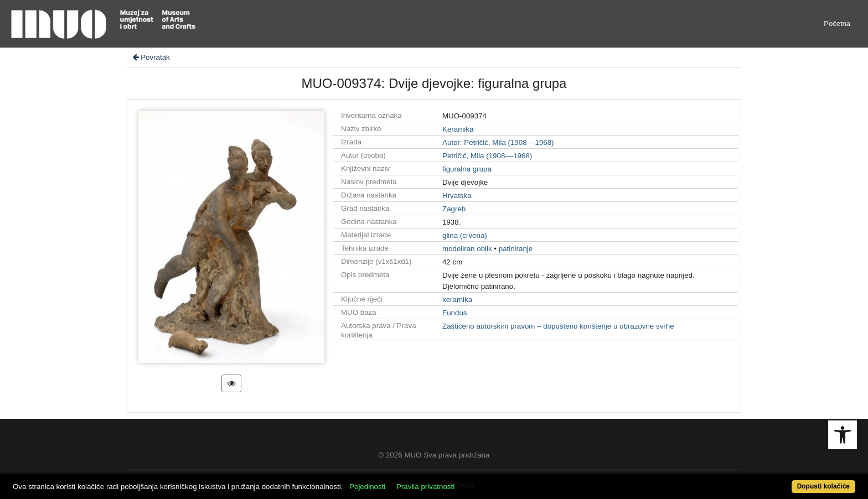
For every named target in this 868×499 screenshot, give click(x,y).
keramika (457, 300)
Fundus (454, 313)
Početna (837, 24)
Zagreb (454, 209)
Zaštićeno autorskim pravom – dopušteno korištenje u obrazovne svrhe (558, 326)
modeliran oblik (467, 249)
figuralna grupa (467, 169)
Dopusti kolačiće (823, 486)
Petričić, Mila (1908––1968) (487, 156)
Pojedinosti (367, 487)
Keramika (458, 129)
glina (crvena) (465, 235)
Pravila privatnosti (425, 487)
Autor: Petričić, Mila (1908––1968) (498, 142)
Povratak (151, 57)
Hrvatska (457, 196)
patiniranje (516, 249)
